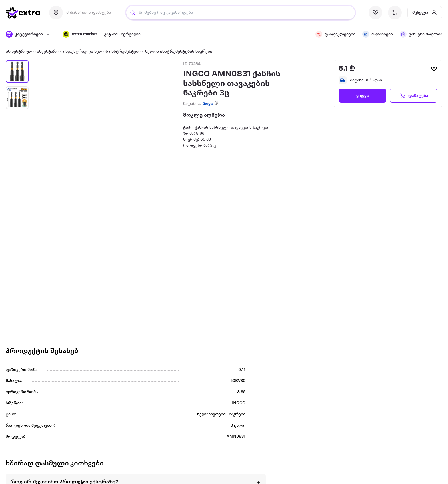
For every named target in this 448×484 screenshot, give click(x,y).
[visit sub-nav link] (122, 34)
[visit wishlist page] (375, 13)
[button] (80, 34)
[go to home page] (23, 13)
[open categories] (28, 34)
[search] (133, 13)
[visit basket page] (395, 13)
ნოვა (208, 104)
